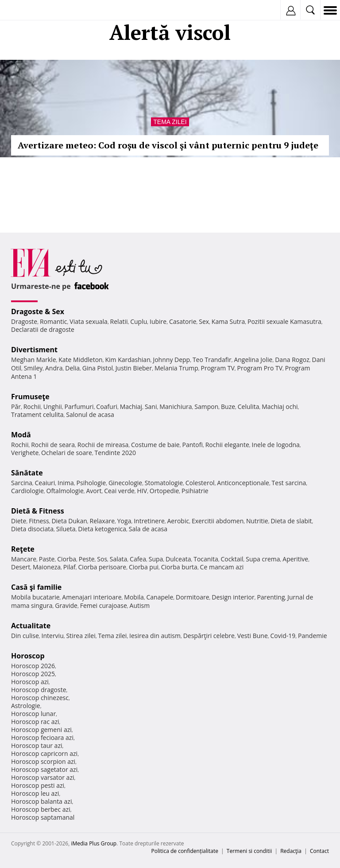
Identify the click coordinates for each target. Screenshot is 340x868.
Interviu (53, 636)
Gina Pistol (98, 368)
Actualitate (31, 626)
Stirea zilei (81, 636)
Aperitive (295, 559)
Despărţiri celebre (209, 636)
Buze (228, 407)
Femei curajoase (104, 605)
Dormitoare (193, 597)
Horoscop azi (30, 682)
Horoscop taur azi (37, 745)
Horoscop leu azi (35, 793)
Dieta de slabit (291, 521)
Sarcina (22, 483)
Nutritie (257, 521)
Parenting (271, 597)
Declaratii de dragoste (43, 329)
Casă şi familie (36, 587)
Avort (94, 491)
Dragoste (24, 321)
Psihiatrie (195, 491)
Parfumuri (79, 407)
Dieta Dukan (69, 521)
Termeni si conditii (249, 851)
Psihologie (91, 483)
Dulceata (178, 559)
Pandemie (313, 636)
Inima (66, 483)
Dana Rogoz (292, 360)
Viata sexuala (89, 321)
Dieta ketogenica (102, 529)
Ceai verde (119, 491)
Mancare (24, 559)
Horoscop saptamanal (43, 817)
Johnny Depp (171, 360)
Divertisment (34, 350)
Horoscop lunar (33, 714)
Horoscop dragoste (39, 690)
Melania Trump (176, 368)
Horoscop (28, 656)
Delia (72, 368)
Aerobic (178, 521)
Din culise (25, 636)
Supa (156, 559)
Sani (151, 407)
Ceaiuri (45, 483)
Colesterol (200, 483)
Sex (204, 321)
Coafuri (107, 407)
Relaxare (102, 521)
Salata (119, 559)
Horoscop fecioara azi (42, 738)
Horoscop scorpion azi (43, 761)
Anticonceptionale (243, 483)
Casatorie (183, 321)
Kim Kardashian (127, 360)
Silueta (66, 529)
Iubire (158, 321)
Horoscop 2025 (33, 674)
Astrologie (26, 706)
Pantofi (192, 445)
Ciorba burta (179, 567)
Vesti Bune (253, 636)
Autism (140, 605)
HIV (142, 491)
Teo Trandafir (212, 360)
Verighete (25, 453)
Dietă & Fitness (38, 511)
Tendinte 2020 (115, 453)
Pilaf (70, 567)
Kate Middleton (81, 360)
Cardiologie (27, 491)
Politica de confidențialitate (185, 851)
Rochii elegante (227, 445)
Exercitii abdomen (218, 521)
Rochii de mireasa (103, 445)
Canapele (160, 597)
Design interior (233, 597)
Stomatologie (164, 483)
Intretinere (149, 521)
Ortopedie (164, 491)
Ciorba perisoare (102, 567)
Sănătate (27, 473)
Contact (319, 851)
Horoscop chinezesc (40, 698)
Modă (21, 435)
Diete (19, 521)
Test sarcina (289, 483)
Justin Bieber (134, 368)
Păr (16, 407)
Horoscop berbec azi (41, 809)
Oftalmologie (65, 491)
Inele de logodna (275, 445)
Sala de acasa (148, 529)
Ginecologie (125, 483)
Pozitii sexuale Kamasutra (284, 321)
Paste (47, 559)
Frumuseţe (30, 397)
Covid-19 (283, 636)
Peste (87, 559)
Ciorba (67, 559)
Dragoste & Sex (38, 311)
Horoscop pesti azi (38, 785)
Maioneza (47, 567)
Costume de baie (155, 445)
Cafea (138, 559)
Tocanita (206, 559)
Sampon (206, 407)
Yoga (124, 521)
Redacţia (291, 851)
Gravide (66, 605)
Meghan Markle (34, 360)
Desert (21, 567)
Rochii (32, 407)
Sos (102, 559)
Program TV (217, 368)
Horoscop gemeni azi (41, 730)
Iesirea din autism (155, 636)
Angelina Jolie (253, 360)
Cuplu (139, 321)
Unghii (53, 407)
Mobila (134, 597)
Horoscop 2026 (33, 666)
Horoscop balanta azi (41, 801)
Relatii (119, 321)
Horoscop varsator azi (42, 777)
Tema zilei (170, 122)
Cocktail (232, 559)
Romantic (54, 321)
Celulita (249, 407)
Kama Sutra (228, 321)
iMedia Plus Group (94, 843)
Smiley (33, 368)
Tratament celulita (37, 415)
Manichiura (176, 407)
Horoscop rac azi (35, 722)
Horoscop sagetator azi (44, 769)
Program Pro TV (260, 368)
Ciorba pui (144, 567)
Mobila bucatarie (35, 597)
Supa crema (263, 559)
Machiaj (131, 407)
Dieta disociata (32, 529)
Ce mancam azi (222, 567)
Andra (54, 368)
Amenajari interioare (92, 597)
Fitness (39, 521)
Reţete (23, 549)
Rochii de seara (53, 445)
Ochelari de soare (67, 453)
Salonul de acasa (90, 415)
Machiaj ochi (280, 407)
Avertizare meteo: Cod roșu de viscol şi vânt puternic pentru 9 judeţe (168, 145)
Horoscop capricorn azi (44, 753)
